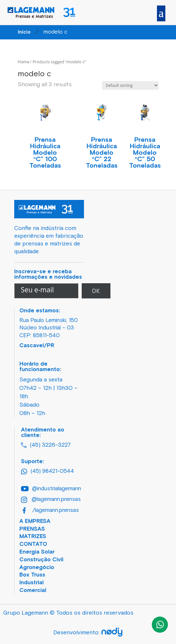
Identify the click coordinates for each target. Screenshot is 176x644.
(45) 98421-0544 (47, 472)
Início (24, 32)
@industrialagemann (51, 489)
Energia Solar (37, 552)
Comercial (33, 591)
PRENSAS (32, 529)
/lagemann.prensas (51, 510)
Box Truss (32, 575)
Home (23, 62)
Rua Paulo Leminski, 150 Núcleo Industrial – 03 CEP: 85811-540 (49, 328)
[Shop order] (130, 85)
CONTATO (33, 544)
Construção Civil (41, 560)
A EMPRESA (35, 521)
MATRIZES (33, 537)
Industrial (31, 583)
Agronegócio (37, 568)
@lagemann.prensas (51, 500)
